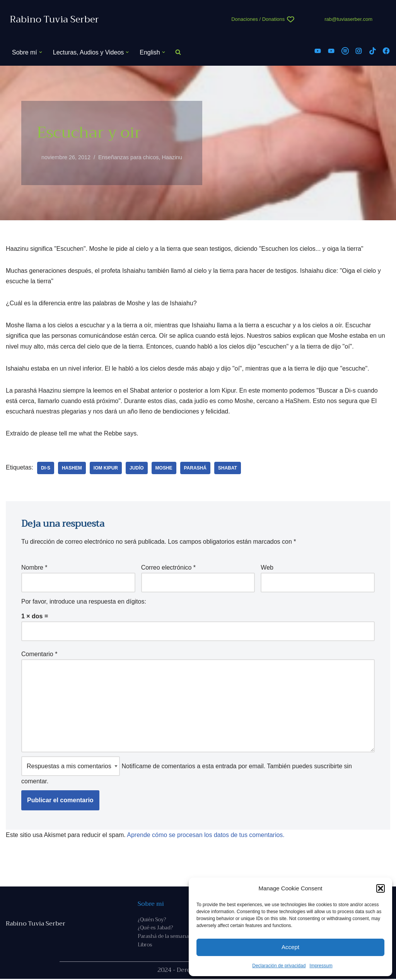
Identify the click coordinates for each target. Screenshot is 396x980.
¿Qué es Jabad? (155, 929)
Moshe (164, 468)
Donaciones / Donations (258, 19)
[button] (381, 888)
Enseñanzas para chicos (129, 157)
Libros (145, 946)
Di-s (46, 468)
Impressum (321, 966)
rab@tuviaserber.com (348, 19)
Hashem (72, 468)
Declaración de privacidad (279, 966)
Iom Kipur (106, 468)
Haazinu (172, 157)
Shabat (228, 468)
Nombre (34, 568)
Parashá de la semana (163, 938)
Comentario (39, 654)
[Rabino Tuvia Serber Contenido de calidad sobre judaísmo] (54, 20)
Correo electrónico (168, 568)
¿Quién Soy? (152, 920)
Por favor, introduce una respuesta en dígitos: (84, 602)
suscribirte (328, 767)
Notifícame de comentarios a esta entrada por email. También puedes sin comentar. (187, 771)
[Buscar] (178, 52)
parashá (195, 468)
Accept (290, 947)
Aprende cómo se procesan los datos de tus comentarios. (206, 836)
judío (137, 468)
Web (267, 568)
